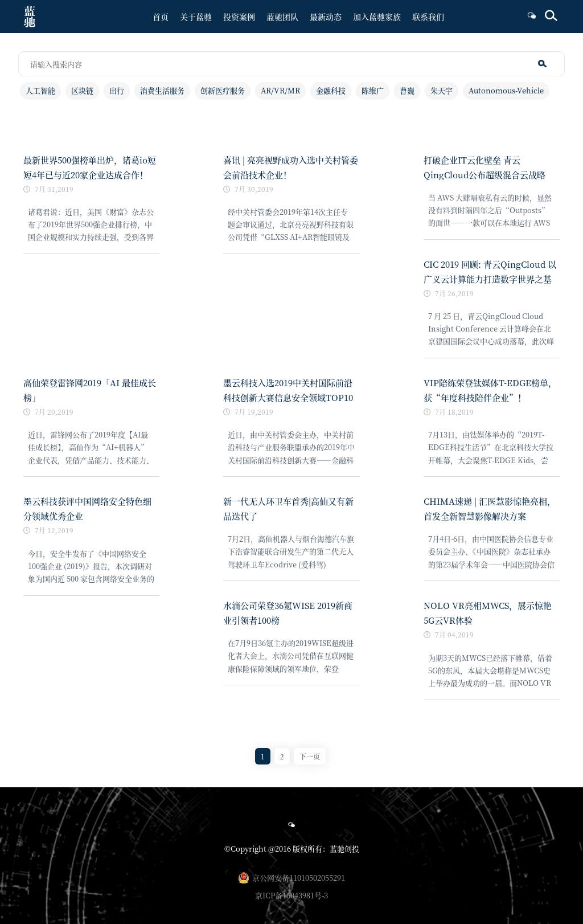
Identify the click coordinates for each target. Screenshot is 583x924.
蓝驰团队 (282, 17)
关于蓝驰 (196, 17)
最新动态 (326, 17)
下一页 (310, 756)
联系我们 (428, 17)
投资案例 (239, 17)
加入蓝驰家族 (377, 17)
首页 (161, 17)
